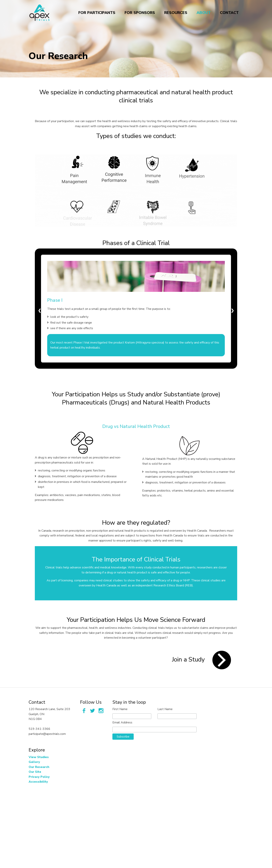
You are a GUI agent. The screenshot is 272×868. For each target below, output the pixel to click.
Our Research (39, 767)
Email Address (122, 722)
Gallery (34, 762)
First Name (120, 709)
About (204, 13)
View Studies (39, 757)
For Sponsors (140, 13)
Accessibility (38, 782)
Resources (176, 13)
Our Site (35, 772)
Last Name (165, 709)
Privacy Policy (39, 777)
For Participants (97, 13)
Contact (229, 13)
